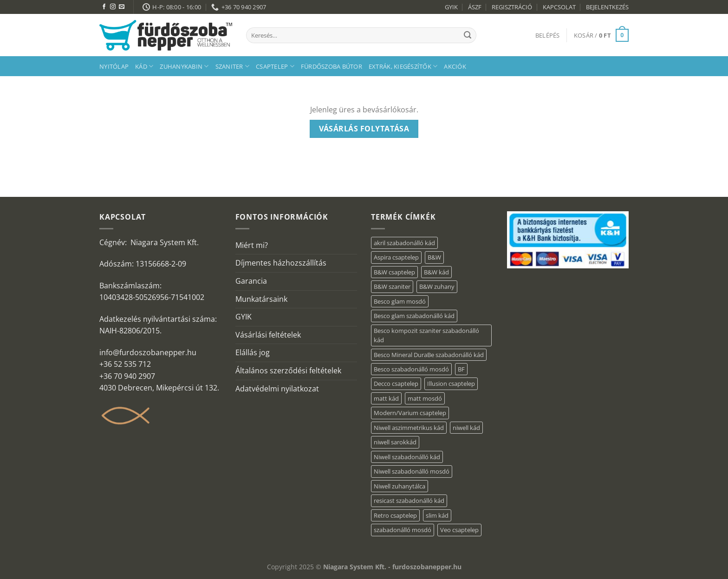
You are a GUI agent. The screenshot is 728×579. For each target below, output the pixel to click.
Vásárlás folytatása (364, 129)
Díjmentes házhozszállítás (281, 263)
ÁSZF (475, 7)
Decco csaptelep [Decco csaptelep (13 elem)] (396, 384)
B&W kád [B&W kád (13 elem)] (436, 272)
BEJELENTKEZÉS (607, 7)
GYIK (451, 7)
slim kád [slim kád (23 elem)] (437, 515)
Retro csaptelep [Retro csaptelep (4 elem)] (395, 515)
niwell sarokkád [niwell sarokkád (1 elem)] (395, 442)
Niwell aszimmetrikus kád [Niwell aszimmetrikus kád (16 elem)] (409, 428)
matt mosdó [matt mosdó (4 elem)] (425, 398)
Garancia (251, 281)
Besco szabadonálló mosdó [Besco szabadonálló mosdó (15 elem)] (411, 369)
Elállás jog (253, 352)
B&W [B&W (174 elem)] (434, 257)
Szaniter (233, 66)
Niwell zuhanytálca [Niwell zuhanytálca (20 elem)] (400, 486)
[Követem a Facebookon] (104, 7)
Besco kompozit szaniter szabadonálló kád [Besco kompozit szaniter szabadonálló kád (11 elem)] (426, 335)
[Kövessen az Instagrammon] (113, 7)
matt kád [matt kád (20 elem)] (386, 398)
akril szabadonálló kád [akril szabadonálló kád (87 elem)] (404, 243)
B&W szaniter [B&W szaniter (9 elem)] (392, 286)
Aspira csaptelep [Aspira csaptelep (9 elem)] (396, 257)
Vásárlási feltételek (268, 335)
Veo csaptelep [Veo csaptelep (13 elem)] (459, 530)
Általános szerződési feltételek (288, 371)
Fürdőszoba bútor (331, 66)
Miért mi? (252, 245)
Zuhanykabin (184, 66)
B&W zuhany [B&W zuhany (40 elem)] (437, 286)
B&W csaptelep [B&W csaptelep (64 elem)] (394, 272)
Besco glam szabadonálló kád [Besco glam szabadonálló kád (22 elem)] (414, 316)
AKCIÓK (455, 66)
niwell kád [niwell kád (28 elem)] (466, 428)
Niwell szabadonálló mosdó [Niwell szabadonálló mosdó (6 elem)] (412, 471)
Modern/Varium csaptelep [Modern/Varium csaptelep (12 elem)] (410, 413)
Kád (144, 66)
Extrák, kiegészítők (403, 66)
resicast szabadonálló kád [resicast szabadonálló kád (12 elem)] (409, 501)
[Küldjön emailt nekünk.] (122, 7)
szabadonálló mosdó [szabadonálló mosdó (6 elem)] (403, 530)
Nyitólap (114, 66)
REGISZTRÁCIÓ (512, 7)
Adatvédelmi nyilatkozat (277, 389)
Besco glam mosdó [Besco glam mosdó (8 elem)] (400, 301)
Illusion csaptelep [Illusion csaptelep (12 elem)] (451, 384)
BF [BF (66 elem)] (461, 369)
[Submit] (468, 35)
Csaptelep (275, 66)
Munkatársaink (261, 299)
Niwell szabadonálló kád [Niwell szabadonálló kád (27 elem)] (407, 457)
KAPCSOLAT (559, 7)
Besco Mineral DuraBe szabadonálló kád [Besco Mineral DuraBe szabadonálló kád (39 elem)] (429, 355)
